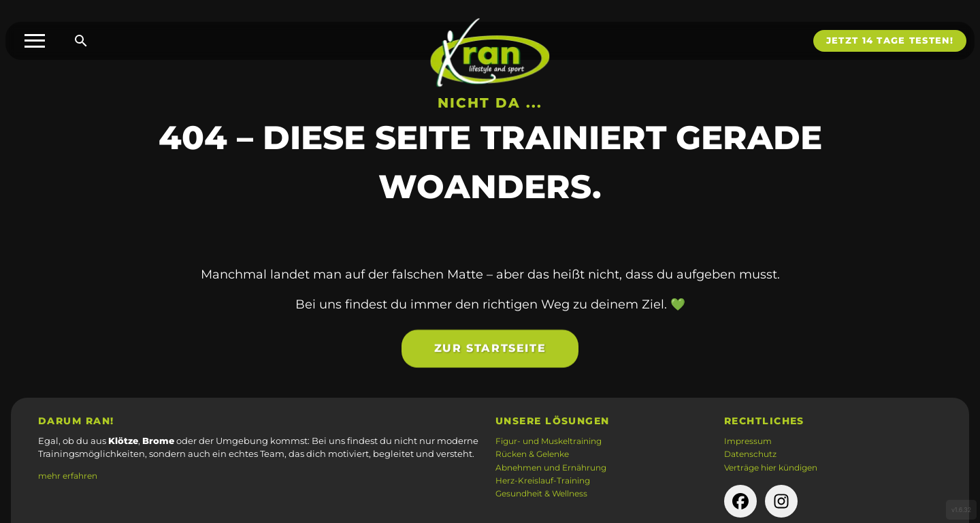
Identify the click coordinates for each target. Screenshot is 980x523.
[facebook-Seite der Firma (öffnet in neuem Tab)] (740, 501)
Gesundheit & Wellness (541, 494)
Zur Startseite (490, 356)
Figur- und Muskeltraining (549, 441)
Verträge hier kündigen (771, 468)
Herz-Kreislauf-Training (543, 481)
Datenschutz (750, 454)
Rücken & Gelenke (532, 454)
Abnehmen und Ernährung (551, 468)
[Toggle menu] (35, 41)
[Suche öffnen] (81, 41)
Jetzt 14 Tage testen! (890, 41)
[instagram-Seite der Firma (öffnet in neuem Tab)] (781, 501)
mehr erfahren (68, 476)
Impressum (748, 441)
